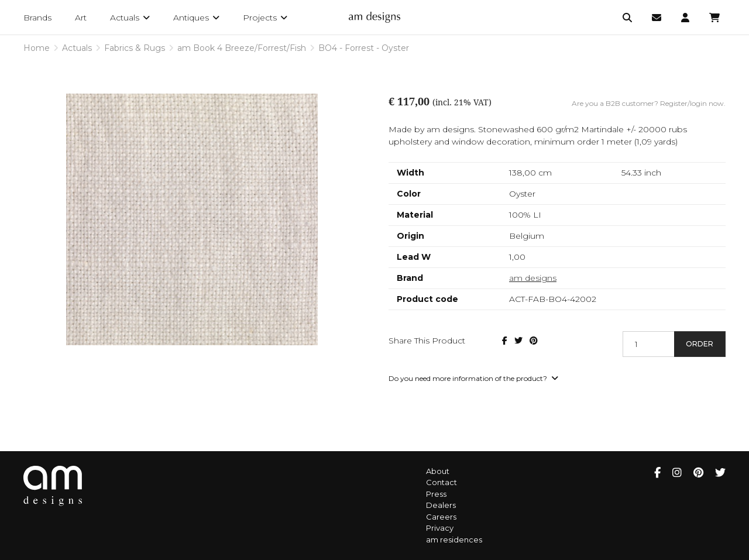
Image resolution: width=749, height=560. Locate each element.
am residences (454, 540)
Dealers (441, 505)
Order (700, 344)
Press (436, 494)
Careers (441, 517)
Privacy (440, 528)
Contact (442, 482)
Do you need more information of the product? (473, 378)
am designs (533, 278)
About (438, 471)
